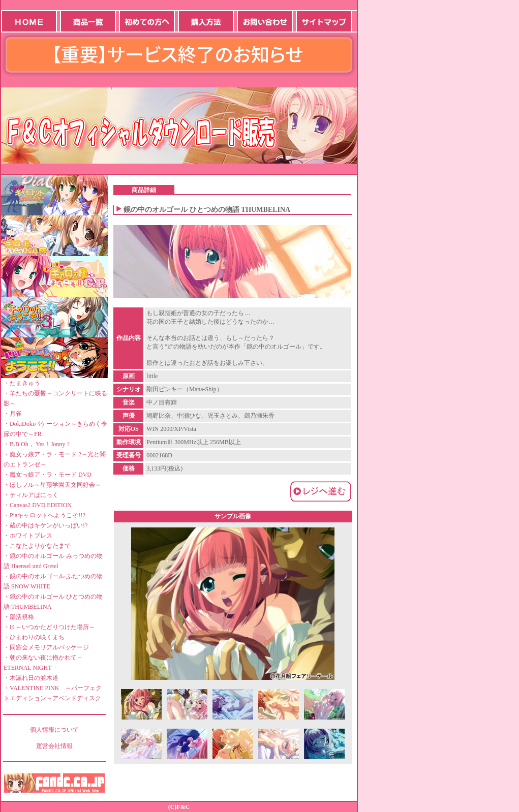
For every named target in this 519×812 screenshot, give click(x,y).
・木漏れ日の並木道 (31, 678)
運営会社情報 (54, 746)
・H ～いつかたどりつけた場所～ (49, 627)
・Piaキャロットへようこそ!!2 (44, 515)
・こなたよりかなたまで (37, 546)
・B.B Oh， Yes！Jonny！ (37, 444)
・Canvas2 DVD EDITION (38, 505)
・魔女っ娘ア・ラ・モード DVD (48, 475)
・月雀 (13, 414)
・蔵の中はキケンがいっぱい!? (45, 525)
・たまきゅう (22, 383)
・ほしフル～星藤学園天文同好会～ (52, 485)
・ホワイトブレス (28, 536)
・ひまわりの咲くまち (34, 637)
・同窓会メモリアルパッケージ (46, 647)
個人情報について (54, 730)
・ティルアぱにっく (31, 495)
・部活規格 (19, 617)
